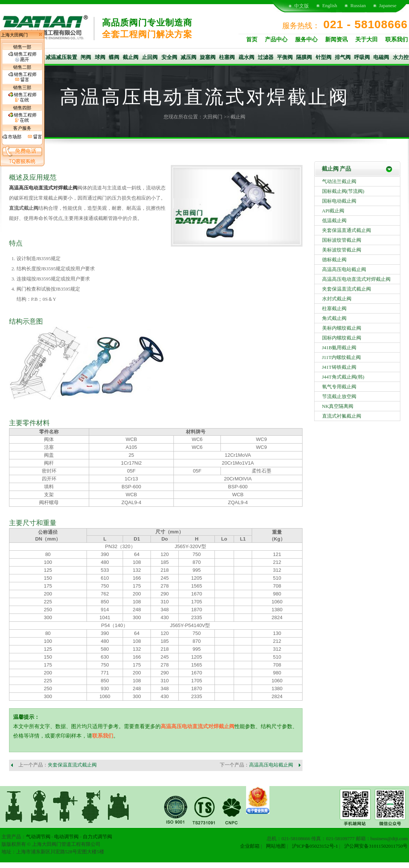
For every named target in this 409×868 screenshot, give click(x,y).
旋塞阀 (208, 57)
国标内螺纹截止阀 (342, 338)
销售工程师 (22, 57)
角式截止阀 (334, 318)
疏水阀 (246, 57)
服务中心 (306, 39)
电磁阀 (381, 57)
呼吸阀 (362, 57)
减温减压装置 (61, 57)
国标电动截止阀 (339, 201)
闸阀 (86, 57)
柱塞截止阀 (334, 308)
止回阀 (150, 57)
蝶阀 (114, 57)
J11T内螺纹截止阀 (342, 357)
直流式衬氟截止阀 (342, 416)
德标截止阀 (334, 260)
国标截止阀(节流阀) (343, 191)
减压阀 (189, 57)
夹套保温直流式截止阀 (72, 765)
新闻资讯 (336, 39)
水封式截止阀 (337, 299)
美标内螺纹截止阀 (342, 328)
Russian (358, 5)
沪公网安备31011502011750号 (376, 846)
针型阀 (324, 57)
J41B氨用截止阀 (339, 348)
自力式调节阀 (97, 837)
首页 (252, 39)
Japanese (388, 5)
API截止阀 (333, 211)
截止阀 (131, 57)
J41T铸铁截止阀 (339, 367)
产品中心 (276, 39)
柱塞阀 (227, 57)
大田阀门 (213, 117)
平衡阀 (285, 57)
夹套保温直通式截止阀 (347, 230)
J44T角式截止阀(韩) (343, 377)
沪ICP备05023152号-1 (315, 846)
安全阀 (169, 57)
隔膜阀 (304, 57)
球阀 (100, 57)
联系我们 (397, 39)
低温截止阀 (334, 220)
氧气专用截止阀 (339, 387)
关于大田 (366, 39)
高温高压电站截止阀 (271, 765)
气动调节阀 (38, 837)
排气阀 (343, 57)
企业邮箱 (250, 846)
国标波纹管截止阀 (342, 240)
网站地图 (276, 846)
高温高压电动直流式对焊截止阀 (43, 188)
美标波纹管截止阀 (342, 250)
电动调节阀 (66, 837)
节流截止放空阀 (339, 396)
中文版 (302, 6)
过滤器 (266, 57)
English (330, 5)
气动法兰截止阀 (339, 181)
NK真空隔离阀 (338, 406)
